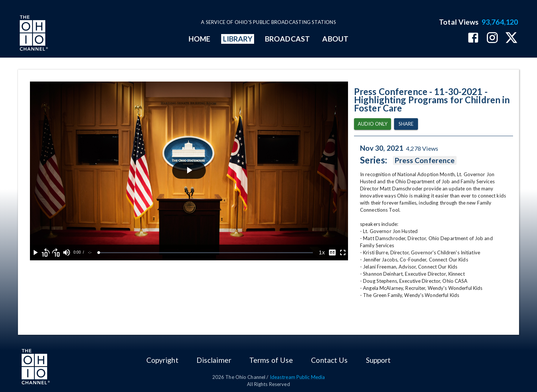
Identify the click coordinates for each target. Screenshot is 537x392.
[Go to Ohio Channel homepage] (33, 34)
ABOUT (335, 39)
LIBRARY (238, 39)
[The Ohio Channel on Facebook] (473, 38)
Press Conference (425, 160)
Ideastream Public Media (298, 377)
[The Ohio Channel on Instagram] (492, 38)
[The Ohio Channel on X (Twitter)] (511, 38)
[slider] (206, 253)
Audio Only (373, 124)
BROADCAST (287, 39)
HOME (199, 39)
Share (406, 124)
